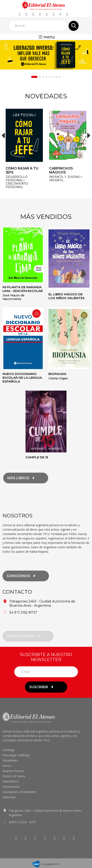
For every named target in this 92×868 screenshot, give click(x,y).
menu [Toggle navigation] (47, 37)
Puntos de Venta (14, 776)
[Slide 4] (46, 77)
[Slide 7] (56, 77)
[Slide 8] (60, 77)
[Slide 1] (34, 77)
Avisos (7, 766)
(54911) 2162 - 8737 (22, 822)
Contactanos (11, 787)
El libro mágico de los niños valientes (67, 296)
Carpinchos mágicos (61, 170)
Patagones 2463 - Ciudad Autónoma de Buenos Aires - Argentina (42, 603)
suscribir (42, 687)
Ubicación (9, 797)
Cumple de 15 (37, 457)
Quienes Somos (13, 771)
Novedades (10, 760)
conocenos (22, 581)
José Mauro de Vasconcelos (13, 297)
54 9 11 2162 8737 (23, 612)
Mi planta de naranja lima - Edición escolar (23, 289)
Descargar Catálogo (16, 755)
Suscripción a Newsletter (19, 792)
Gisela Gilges (58, 378)
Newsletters (11, 781)
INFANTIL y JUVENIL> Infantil (66, 179)
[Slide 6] (53, 77)
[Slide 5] (50, 77)
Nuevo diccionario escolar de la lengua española (22, 378)
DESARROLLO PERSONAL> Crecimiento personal (17, 182)
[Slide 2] (40, 77)
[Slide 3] (43, 77)
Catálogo (9, 750)
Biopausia (57, 374)
